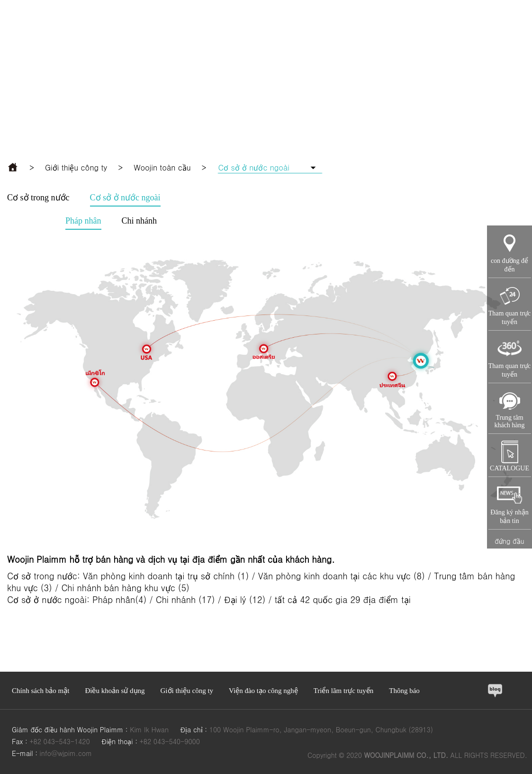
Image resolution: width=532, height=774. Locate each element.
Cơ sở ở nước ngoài (125, 198)
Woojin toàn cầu (162, 167)
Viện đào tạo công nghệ (263, 691)
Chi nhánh (140, 221)
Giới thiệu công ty (76, 167)
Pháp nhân (83, 221)
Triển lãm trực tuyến (344, 691)
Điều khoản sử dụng (115, 691)
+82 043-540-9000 (170, 741)
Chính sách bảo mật (41, 691)
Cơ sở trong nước (38, 198)
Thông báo (404, 691)
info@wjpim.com (66, 753)
